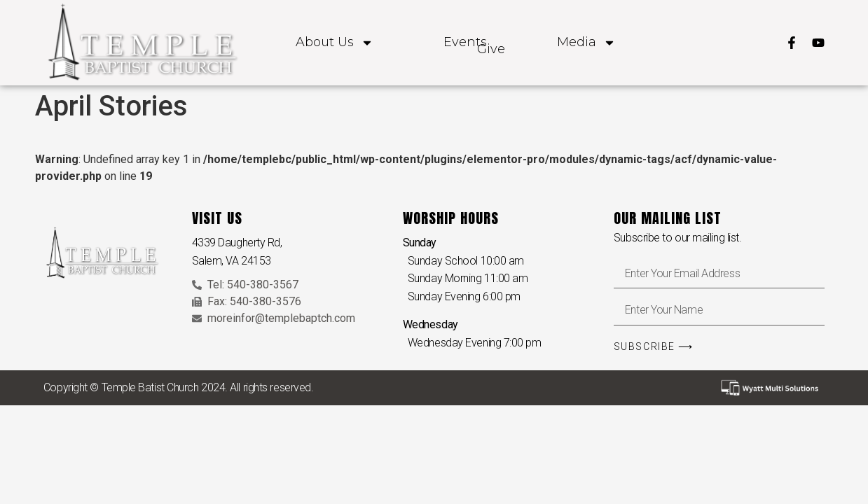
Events (465, 43)
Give (491, 49)
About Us (335, 43)
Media (586, 43)
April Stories (111, 106)
